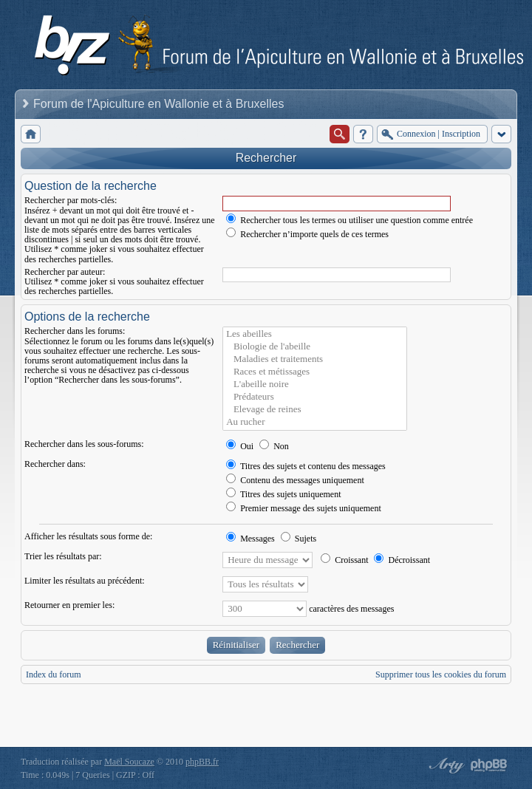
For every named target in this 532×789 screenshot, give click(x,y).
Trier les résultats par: (63, 556)
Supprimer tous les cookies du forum (441, 674)
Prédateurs (315, 397)
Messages (250, 539)
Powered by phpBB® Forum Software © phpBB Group (489, 765)
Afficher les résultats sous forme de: (88, 536)
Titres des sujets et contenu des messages (306, 466)
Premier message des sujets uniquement (304, 508)
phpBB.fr (202, 762)
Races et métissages (315, 372)
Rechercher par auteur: (65, 272)
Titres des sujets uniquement (283, 494)
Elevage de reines (315, 410)
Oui (240, 446)
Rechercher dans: (55, 464)
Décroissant (402, 560)
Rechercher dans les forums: (75, 331)
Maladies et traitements (315, 359)
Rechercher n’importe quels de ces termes (307, 234)
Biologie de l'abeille (315, 347)
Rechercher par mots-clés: (71, 200)
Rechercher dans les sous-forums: (84, 444)
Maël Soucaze (129, 762)
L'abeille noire (315, 385)
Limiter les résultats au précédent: (85, 581)
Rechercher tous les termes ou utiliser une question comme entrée (349, 220)
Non (274, 446)
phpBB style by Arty (445, 765)
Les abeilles (315, 334)
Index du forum (54, 674)
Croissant (344, 560)
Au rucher (315, 422)
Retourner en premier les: (69, 605)
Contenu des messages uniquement (295, 480)
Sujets (299, 539)
